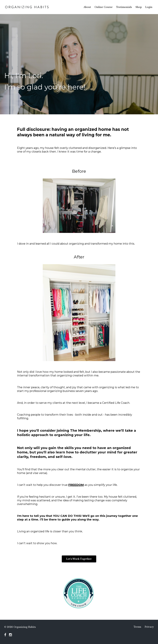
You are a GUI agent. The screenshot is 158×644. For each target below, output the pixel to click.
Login (149, 7)
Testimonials (124, 7)
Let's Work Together (79, 559)
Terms (137, 627)
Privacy (149, 627)
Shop (139, 7)
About (87, 7)
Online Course (104, 7)
